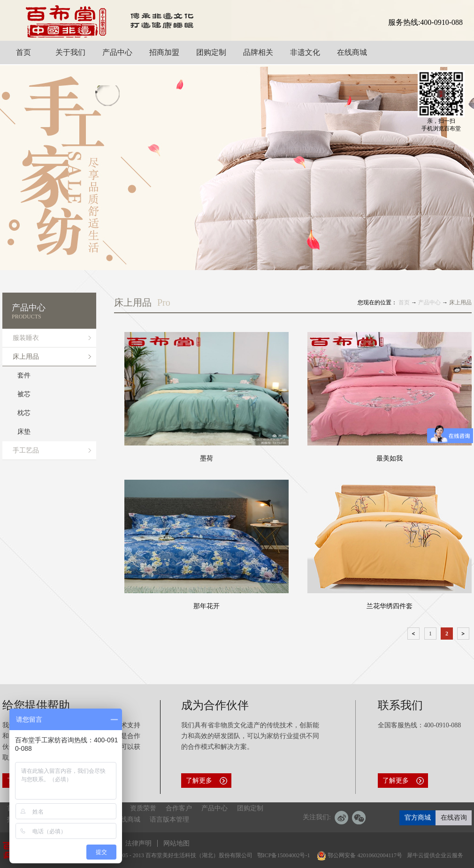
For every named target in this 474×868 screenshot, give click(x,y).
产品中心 (429, 302)
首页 (404, 302)
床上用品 (460, 302)
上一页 (414, 635)
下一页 (464, 635)
